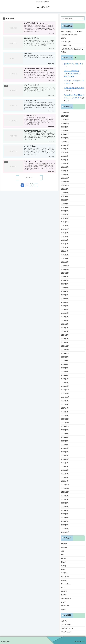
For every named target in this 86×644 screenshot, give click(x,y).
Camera (64, 547)
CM (62, 551)
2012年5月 (65, 204)
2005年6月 (65, 474)
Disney (64, 558)
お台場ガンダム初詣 (71, 64)
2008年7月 (65, 364)
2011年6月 (65, 244)
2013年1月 (65, 174)
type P (63, 602)
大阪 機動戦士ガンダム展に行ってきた (72, 50)
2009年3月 (65, 335)
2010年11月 (65, 269)
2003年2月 (65, 525)
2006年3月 (65, 452)
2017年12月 (65, 116)
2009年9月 (65, 313)
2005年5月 (65, 477)
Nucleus (64, 591)
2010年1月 (65, 306)
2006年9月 (65, 430)
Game (63, 569)
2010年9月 (65, 277)
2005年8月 (65, 466)
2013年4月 (65, 163)
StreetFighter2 (66, 599)
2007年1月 (65, 415)
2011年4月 (65, 251)
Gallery (64, 566)
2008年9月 (65, 357)
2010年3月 (65, 299)
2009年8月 (65, 317)
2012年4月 (65, 207)
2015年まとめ (66, 45)
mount (68, 83)
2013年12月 (65, 134)
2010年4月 (65, 295)
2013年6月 (65, 156)
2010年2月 (65, 302)
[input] (73, 18)
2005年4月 (65, 481)
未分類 (64, 610)
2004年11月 (65, 488)
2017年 (64, 38)
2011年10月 (65, 229)
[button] (83, 18)
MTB (63, 588)
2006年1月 (65, 459)
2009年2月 (65, 339)
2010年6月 (65, 288)
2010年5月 (65, 291)
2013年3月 (65, 167)
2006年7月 (65, 437)
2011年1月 (65, 262)
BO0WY (64, 544)
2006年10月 (65, 426)
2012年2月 (65, 215)
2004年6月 (65, 507)
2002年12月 (65, 532)
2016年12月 (65, 120)
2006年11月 (65, 423)
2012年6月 (65, 200)
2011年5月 (65, 247)
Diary (63, 555)
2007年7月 (65, 404)
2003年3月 (65, 521)
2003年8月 (65, 510)
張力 (82, 64)
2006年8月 (65, 434)
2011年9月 (65, 233)
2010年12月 (65, 266)
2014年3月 (65, 131)
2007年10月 (65, 397)
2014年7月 (65, 127)
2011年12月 (65, 222)
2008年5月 (65, 372)
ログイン (64, 621)
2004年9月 (65, 496)
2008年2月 (65, 382)
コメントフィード (67, 628)
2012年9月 (65, 189)
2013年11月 (65, 138)
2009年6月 (65, 324)
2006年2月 (65, 456)
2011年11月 (65, 226)
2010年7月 (65, 284)
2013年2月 (65, 171)
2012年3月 (65, 211)
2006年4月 (65, 448)
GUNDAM (65, 573)
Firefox (64, 562)
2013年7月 (65, 153)
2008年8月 (65, 361)
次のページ (29, 178)
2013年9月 (65, 145)
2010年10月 (65, 273)
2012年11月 (65, 182)
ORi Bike (64, 595)
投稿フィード (66, 625)
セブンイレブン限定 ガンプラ (74, 81)
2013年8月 (65, 149)
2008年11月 (65, 350)
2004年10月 (65, 492)
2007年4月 (65, 408)
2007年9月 (65, 401)
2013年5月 (65, 160)
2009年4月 (65, 331)
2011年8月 (65, 237)
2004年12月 (65, 485)
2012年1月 (65, 218)
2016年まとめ (66, 42)
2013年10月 (65, 142)
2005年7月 (65, 470)
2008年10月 (65, 353)
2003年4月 (65, 518)
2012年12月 (65, 178)
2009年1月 (65, 342)
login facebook (69, 76)
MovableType (66, 584)
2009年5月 (65, 328)
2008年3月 (65, 379)
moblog (64, 580)
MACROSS (65, 577)
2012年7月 (65, 196)
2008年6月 (65, 368)
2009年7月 (65, 320)
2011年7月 (65, 240)
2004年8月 (65, 499)
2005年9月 (65, 463)
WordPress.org (66, 632)
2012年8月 (65, 193)
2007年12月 (65, 390)
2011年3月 (65, 255)
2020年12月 (65, 112)
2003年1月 (65, 529)
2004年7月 (65, 503)
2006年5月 (65, 445)
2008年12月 (65, 346)
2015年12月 (65, 123)
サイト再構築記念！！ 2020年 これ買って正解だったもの (72, 33)
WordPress (65, 606)
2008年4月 (65, 375)
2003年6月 (65, 514)
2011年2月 (65, 258)
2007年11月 (65, 394)
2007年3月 (65, 412)
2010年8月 (65, 280)
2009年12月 (65, 310)
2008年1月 (65, 386)
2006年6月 (65, 441)
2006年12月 (65, 419)
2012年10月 (65, 185)
